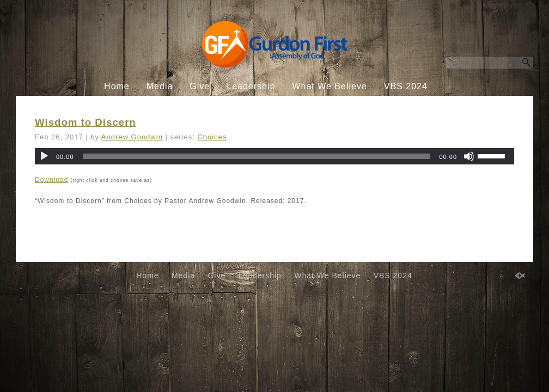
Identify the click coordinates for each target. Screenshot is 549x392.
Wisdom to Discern (86, 122)
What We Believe (329, 86)
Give (200, 86)
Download (51, 180)
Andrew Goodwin (132, 137)
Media (160, 86)
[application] (274, 156)
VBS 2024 (406, 86)
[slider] (257, 156)
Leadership (251, 86)
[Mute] (469, 156)
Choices (212, 137)
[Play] (44, 156)
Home (117, 86)
